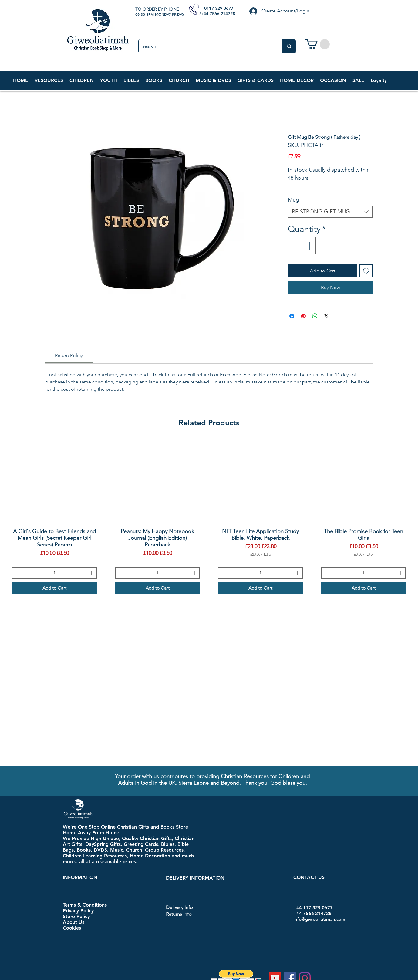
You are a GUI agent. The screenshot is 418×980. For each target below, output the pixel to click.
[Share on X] (326, 316)
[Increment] (310, 246)
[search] (206, 46)
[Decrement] (296, 246)
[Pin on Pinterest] (303, 316)
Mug (293, 200)
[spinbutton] (54, 573)
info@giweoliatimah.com (319, 919)
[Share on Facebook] (292, 316)
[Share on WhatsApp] (315, 316)
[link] (317, 44)
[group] (209, 516)
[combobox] (330, 212)
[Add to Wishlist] (366, 271)
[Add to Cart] (55, 588)
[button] (81, 80)
